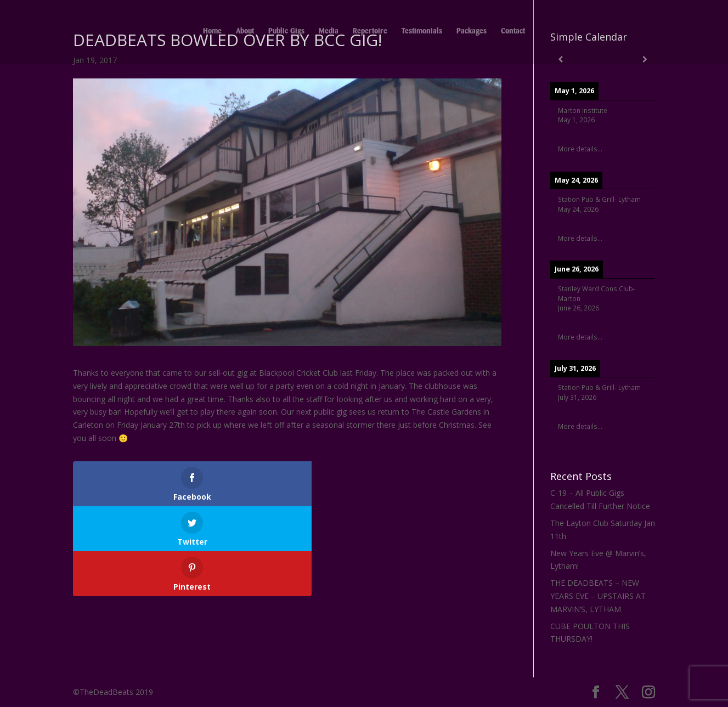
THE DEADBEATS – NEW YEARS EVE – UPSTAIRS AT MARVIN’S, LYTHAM (598, 596)
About (245, 33)
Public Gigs (286, 33)
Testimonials (422, 33)
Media (329, 33)
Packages (472, 33)
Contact (513, 33)
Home (212, 33)
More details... (580, 149)
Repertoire (370, 33)
